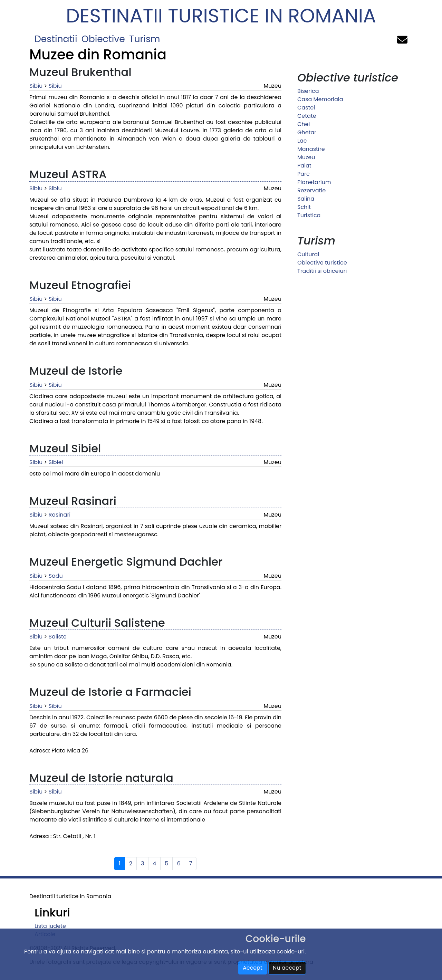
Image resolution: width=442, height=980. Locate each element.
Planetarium (314, 182)
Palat (304, 166)
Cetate (307, 116)
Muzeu (306, 157)
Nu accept (287, 968)
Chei (304, 124)
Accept (253, 968)
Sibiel (56, 462)
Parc (304, 174)
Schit (304, 207)
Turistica (309, 215)
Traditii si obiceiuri (322, 271)
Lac (302, 141)
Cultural (308, 254)
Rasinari (60, 515)
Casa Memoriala (320, 99)
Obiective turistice (322, 263)
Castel (306, 108)
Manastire (311, 149)
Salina (306, 199)
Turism (145, 39)
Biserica (308, 91)
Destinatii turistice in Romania (221, 16)
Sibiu (36, 86)
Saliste (58, 637)
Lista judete (50, 926)
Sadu (56, 576)
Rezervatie (311, 190)
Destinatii (56, 39)
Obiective (103, 39)
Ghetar (307, 132)
